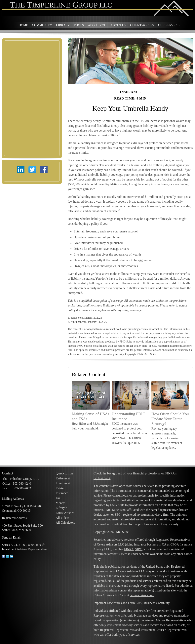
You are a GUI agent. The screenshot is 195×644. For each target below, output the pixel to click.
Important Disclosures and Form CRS (118, 603)
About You (97, 25)
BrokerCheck (102, 478)
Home (23, 25)
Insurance (62, 493)
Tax (58, 498)
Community (42, 25)
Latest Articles (65, 513)
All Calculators (65, 523)
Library (63, 25)
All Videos (63, 518)
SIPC (139, 549)
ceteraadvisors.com (142, 595)
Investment (63, 483)
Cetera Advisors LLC (111, 544)
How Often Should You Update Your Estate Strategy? (170, 419)
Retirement (63, 478)
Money (60, 503)
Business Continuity (157, 603)
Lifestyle (61, 508)
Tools (79, 25)
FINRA (129, 549)
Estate (60, 488)
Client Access (142, 25)
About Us (118, 25)
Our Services (169, 25)
